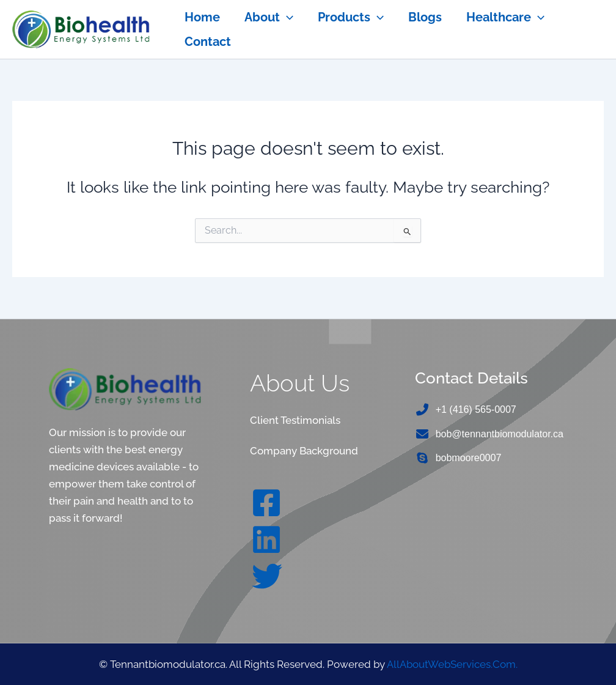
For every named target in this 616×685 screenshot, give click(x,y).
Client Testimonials (295, 420)
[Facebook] (266, 502)
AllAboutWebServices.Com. (452, 664)
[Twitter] (267, 575)
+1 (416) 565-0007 (476, 409)
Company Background (304, 450)
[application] (287, 17)
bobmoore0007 (469, 458)
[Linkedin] (266, 538)
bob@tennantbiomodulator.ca (500, 434)
